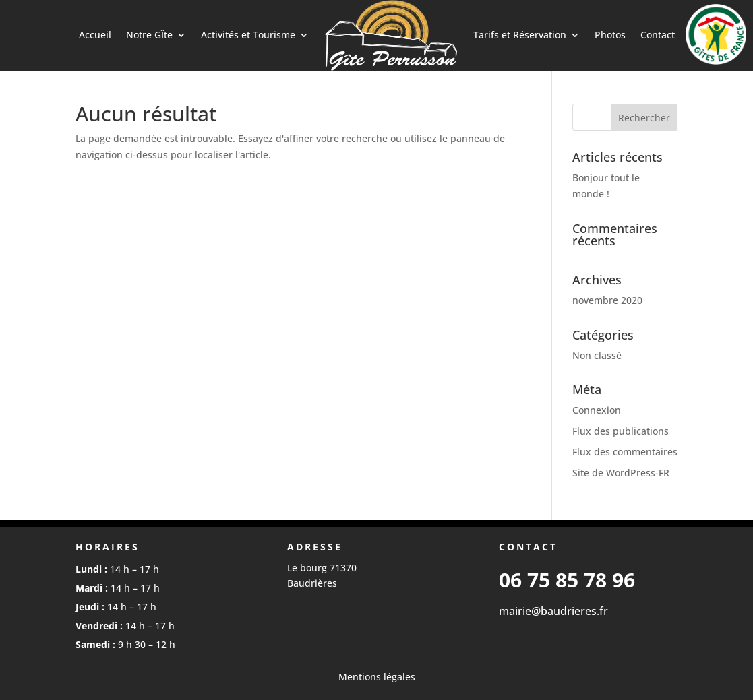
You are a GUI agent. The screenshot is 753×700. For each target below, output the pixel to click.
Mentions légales (377, 677)
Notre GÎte (149, 35)
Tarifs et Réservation (520, 35)
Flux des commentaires (625, 452)
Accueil (95, 35)
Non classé (597, 355)
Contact (658, 35)
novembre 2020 (607, 300)
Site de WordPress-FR (621, 473)
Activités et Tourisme (248, 35)
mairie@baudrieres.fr (553, 611)
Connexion (597, 410)
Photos (610, 35)
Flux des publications (621, 431)
